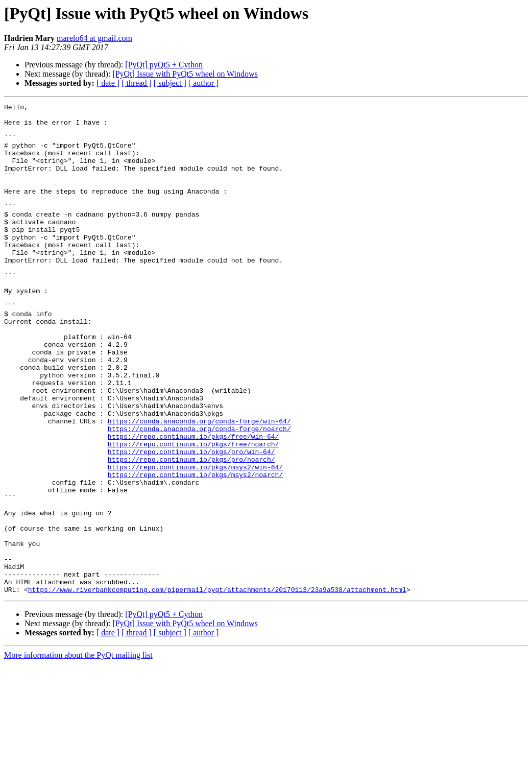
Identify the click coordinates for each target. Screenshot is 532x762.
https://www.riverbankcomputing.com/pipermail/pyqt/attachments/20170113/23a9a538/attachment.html (217, 687)
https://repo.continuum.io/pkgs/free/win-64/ (193, 504)
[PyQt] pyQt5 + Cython (164, 65)
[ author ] (204, 83)
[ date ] (108, 83)
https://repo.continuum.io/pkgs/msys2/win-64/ (195, 540)
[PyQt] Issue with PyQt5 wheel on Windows (185, 74)
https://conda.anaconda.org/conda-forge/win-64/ (199, 485)
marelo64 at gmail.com (94, 38)
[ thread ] (137, 83)
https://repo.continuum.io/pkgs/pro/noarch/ (191, 531)
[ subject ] (170, 83)
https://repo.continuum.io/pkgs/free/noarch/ (193, 513)
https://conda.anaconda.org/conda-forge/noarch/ (199, 494)
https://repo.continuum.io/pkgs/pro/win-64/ (191, 522)
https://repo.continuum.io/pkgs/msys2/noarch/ (195, 550)
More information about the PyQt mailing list (78, 753)
